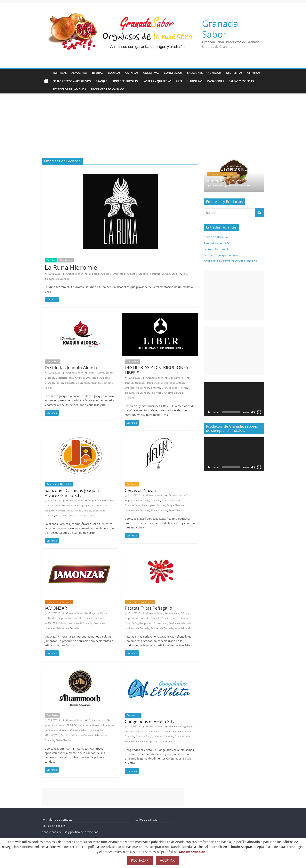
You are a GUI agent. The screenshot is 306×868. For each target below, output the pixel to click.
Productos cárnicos (55, 511)
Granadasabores (71, 506)
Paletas (62, 623)
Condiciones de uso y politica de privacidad (70, 832)
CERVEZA (72, 725)
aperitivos (174, 613)
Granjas (101, 81)
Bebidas (98, 73)
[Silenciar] (253, 412)
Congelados (173, 73)
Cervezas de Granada (90, 725)
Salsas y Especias (241, 81)
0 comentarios (175, 378)
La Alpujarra (149, 505)
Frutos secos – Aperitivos (72, 81)
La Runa (166, 274)
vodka (160, 393)
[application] (234, 399)
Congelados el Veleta (136, 731)
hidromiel (155, 274)
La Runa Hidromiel (72, 267)
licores (59, 383)
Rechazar (140, 860)
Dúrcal (104, 613)
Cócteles (49, 378)
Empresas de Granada (125, 274)
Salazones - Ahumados (59, 484)
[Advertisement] (153, 129)
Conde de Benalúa (216, 237)
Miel (179, 81)
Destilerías (234, 73)
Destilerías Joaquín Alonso (71, 367)
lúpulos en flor (96, 730)
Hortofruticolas (125, 81)
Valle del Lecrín (183, 628)
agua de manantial (55, 725)
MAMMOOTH (52, 735)
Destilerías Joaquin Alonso (70, 378)
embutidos (50, 618)
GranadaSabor (53, 506)
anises (92, 373)
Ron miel (95, 383)
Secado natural (86, 515)
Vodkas (49, 388)
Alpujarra (94, 613)
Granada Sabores (171, 500)
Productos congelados (137, 741)
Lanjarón (176, 274)
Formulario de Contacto (57, 820)
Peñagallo (137, 623)
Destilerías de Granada (173, 383)
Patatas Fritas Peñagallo (148, 608)
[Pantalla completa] (259, 412)
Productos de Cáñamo (107, 89)
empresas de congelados (163, 731)
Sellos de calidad (146, 820)
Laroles (161, 505)
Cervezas (254, 73)
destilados (140, 383)
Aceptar (167, 860)
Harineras (195, 81)
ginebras (155, 388)
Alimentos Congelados (181, 726)
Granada (143, 274)
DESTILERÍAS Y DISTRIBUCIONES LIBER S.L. (156, 370)
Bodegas (114, 73)
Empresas (60, 73)
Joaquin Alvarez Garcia (94, 506)
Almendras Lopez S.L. (228, 181)
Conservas (151, 73)
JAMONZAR (56, 608)
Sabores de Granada (68, 628)
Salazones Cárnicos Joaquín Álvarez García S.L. (72, 493)
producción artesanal (156, 623)
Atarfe (101, 373)
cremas (129, 383)
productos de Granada (57, 279)
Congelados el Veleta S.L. (149, 721)
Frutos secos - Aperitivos (140, 602)
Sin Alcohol (107, 383)
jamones (100, 618)
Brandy (109, 373)
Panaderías (216, 81)
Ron (153, 393)
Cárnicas (132, 73)
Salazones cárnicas (66, 515)
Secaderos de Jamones (69, 89)
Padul (64, 735)
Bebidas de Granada (100, 274)
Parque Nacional (176, 505)
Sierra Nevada (177, 510)
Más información (192, 852)
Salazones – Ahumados (204, 73)
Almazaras (79, 73)
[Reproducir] (209, 412)
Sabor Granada (159, 510)
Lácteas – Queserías (157, 81)
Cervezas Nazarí (141, 490)
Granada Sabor (220, 29)
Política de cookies (54, 826)
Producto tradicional (180, 623)
